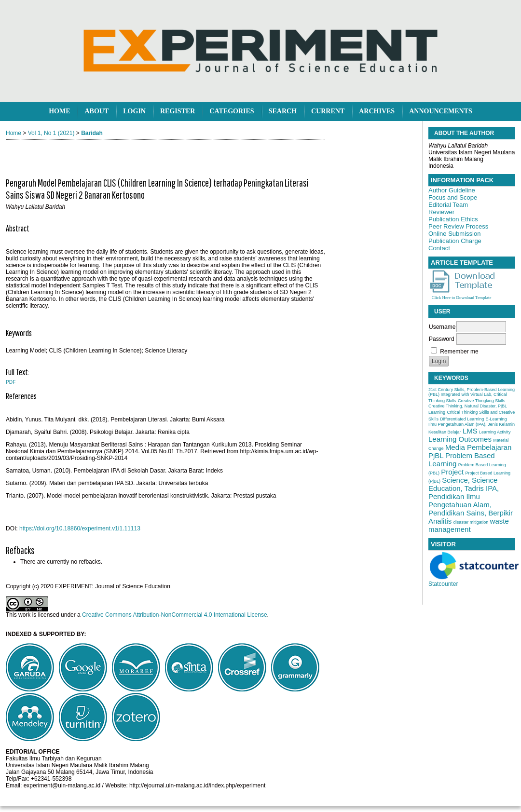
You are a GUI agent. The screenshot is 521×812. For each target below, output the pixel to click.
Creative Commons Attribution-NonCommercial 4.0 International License (175, 615)
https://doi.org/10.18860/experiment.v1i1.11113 (80, 528)
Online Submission (454, 234)
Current (328, 111)
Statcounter (443, 584)
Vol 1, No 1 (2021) (51, 133)
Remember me (459, 352)
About (96, 111)
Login (134, 111)
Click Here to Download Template (462, 298)
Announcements (441, 111)
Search (283, 111)
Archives (377, 111)
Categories (232, 111)
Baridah (92, 133)
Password (442, 339)
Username (442, 327)
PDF (11, 382)
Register (178, 111)
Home (59, 111)
